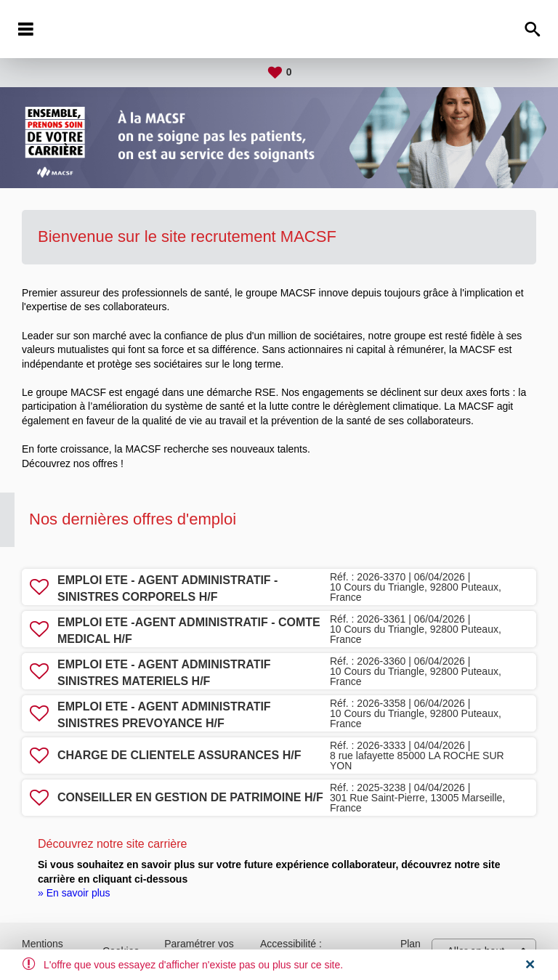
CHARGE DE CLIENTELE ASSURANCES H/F (179, 755)
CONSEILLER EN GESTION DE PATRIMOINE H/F (190, 797)
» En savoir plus (74, 893)
